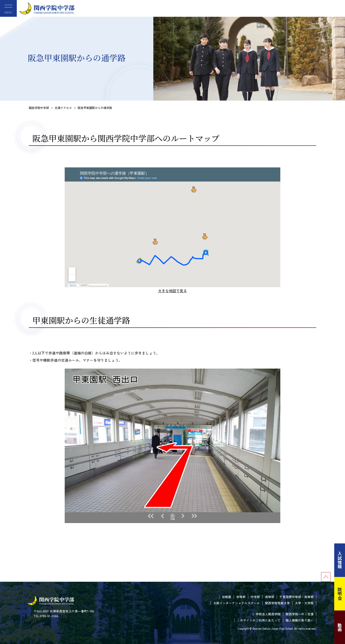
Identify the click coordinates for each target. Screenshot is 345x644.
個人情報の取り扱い (300, 620)
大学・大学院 (304, 603)
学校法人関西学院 (268, 614)
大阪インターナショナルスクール (237, 603)
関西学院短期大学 (277, 603)
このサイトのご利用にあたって (259, 620)
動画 (340, 627)
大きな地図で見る (172, 291)
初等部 (241, 597)
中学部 (255, 597)
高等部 (270, 597)
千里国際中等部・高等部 (296, 597)
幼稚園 (227, 597)
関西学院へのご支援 (300, 614)
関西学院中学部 (39, 108)
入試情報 (340, 560)
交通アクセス (63, 108)
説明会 (340, 594)
